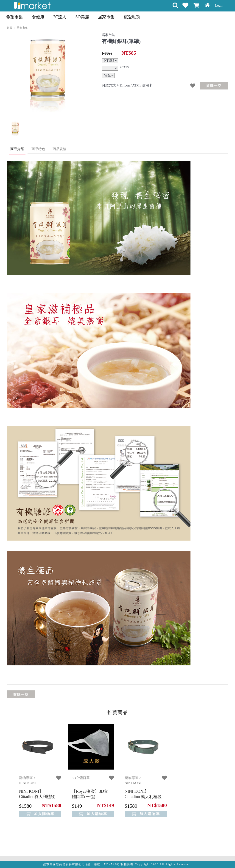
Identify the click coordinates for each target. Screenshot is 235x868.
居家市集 (106, 17)
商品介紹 (17, 149)
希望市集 (14, 17)
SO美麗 (82, 17)
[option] (46, 73)
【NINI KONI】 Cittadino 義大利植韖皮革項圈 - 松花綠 (143, 797)
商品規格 (59, 149)
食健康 (38, 17)
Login (219, 6)
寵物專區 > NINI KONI (27, 780)
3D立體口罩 (81, 778)
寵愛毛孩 (132, 17)
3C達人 (60, 17)
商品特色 (38, 149)
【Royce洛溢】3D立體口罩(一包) (90, 794)
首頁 (10, 28)
